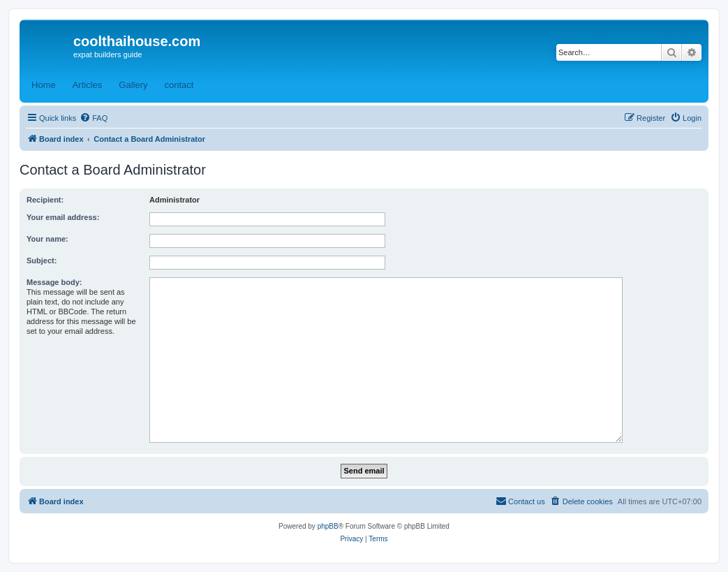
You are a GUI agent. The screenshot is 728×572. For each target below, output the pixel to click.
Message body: (54, 282)
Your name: (47, 239)
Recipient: (45, 200)
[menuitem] (94, 118)
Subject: (42, 261)
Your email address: (63, 217)
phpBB (328, 526)
